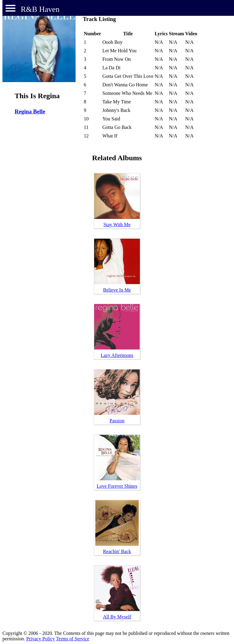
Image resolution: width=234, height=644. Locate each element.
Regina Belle (30, 111)
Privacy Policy (41, 639)
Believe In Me (117, 290)
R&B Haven (40, 9)
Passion (117, 421)
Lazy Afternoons (117, 355)
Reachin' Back (117, 551)
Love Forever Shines (117, 486)
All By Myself (117, 617)
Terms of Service (73, 639)
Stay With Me (117, 225)
